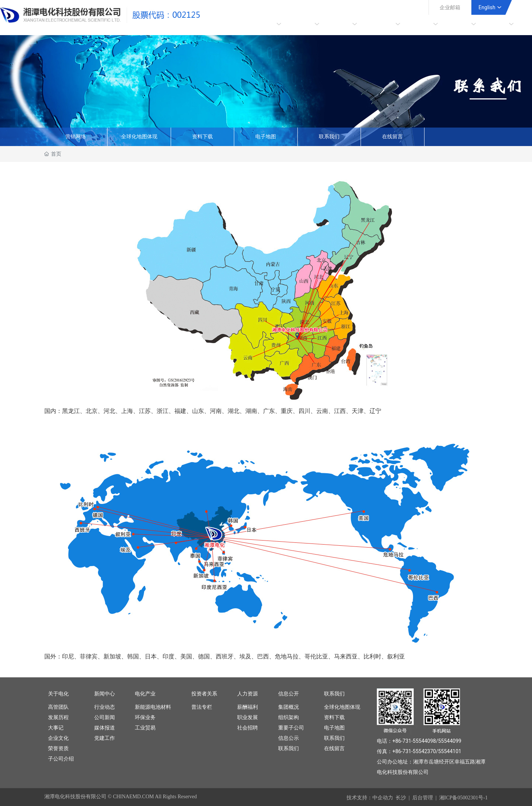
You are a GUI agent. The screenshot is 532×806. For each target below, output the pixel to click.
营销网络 (76, 137)
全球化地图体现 (139, 137)
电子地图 (266, 137)
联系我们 (329, 137)
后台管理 (423, 798)
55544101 (450, 751)
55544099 (450, 741)
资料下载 (202, 137)
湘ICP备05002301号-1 (463, 798)
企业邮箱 (450, 7)
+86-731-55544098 (414, 741)
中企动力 (383, 798)
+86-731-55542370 (414, 751)
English (487, 7)
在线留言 (392, 137)
